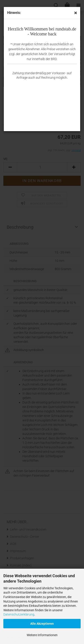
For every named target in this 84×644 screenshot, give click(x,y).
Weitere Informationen (42, 635)
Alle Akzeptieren (42, 624)
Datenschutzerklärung (19, 614)
